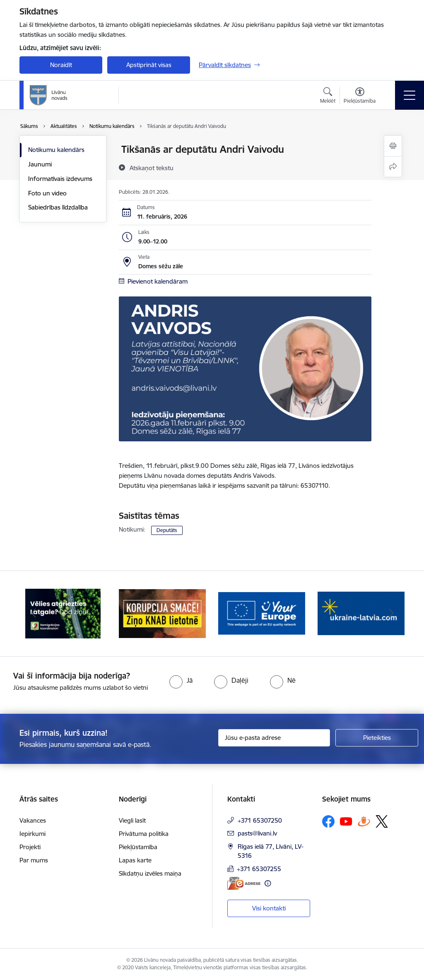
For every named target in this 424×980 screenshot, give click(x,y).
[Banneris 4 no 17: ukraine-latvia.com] (361, 613)
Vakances (33, 820)
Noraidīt (61, 65)
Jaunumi (40, 164)
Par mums (34, 860)
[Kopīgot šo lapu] (393, 167)
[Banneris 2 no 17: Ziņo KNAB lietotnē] (162, 613)
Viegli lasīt (132, 820)
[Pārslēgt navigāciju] (410, 95)
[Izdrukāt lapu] (393, 146)
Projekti (30, 847)
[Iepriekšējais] (33, 614)
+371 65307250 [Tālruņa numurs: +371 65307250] (260, 820)
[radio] (181, 680)
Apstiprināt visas (149, 65)
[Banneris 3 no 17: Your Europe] (262, 613)
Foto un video (47, 193)
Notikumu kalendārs (56, 150)
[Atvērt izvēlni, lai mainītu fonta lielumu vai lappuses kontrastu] (360, 96)
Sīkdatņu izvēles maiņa (150, 873)
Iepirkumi (33, 834)
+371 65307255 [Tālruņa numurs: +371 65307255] (259, 869)
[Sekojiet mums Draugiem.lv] (364, 821)
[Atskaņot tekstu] (152, 168)
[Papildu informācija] (268, 883)
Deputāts (167, 530)
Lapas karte (135, 860)
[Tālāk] (391, 614)
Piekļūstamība (138, 847)
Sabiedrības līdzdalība (58, 207)
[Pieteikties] (377, 738)
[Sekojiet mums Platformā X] (382, 821)
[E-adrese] (244, 883)
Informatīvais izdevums (60, 179)
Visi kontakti (269, 908)
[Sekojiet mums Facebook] (328, 821)
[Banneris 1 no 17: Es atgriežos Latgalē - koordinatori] (63, 613)
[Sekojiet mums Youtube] (346, 821)
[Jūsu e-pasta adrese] (274, 738)
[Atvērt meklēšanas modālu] (328, 96)
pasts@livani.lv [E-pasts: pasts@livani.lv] (257, 833)
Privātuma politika (144, 834)
